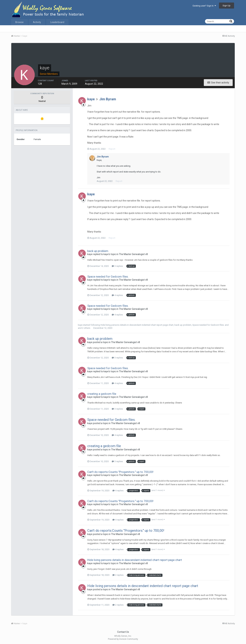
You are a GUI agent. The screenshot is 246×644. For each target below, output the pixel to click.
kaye (91, 99)
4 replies (117, 295)
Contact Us (123, 632)
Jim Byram (108, 99)
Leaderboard (57, 22)
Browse (19, 22)
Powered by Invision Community (123, 639)
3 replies (117, 266)
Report (112, 149)
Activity (37, 22)
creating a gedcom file (102, 394)
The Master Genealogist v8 (133, 254)
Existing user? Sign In (204, 6)
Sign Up (227, 6)
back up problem (98, 251)
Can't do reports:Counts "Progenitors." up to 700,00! (120, 472)
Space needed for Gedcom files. (108, 277)
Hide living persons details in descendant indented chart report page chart (137, 325)
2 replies (118, 575)
